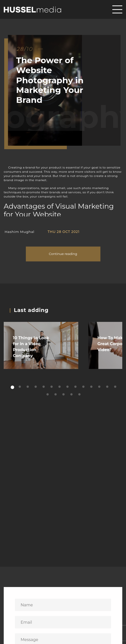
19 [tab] (80, 395)
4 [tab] (36, 387)
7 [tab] (60, 387)
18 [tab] (72, 395)
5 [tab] (44, 387)
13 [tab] (108, 387)
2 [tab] (20, 387)
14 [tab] (116, 387)
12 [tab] (100, 387)
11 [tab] (92, 387)
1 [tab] (12, 388)
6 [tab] (52, 387)
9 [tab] (76, 387)
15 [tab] (48, 395)
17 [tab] (64, 395)
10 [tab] (84, 387)
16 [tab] (56, 395)
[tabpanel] (41, 345)
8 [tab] (68, 387)
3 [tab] (28, 387)
